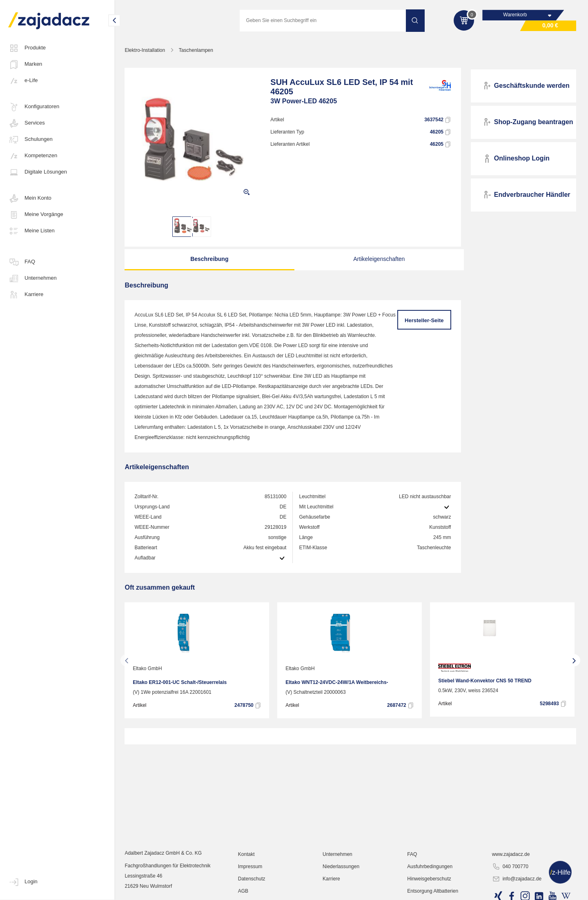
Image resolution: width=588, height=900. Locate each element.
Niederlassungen (342, 878)
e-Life (23, 81)
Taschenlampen (197, 51)
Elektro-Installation (146, 51)
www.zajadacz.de (511, 865)
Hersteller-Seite (424, 321)
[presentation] (128, 661)
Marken (25, 65)
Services (27, 123)
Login (23, 882)
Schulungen (30, 140)
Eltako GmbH (149, 669)
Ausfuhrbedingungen (431, 878)
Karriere (26, 295)
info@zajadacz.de (517, 890)
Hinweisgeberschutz (430, 890)
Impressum (251, 878)
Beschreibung (210, 259)
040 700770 (510, 878)
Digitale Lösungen (38, 172)
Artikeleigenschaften (377, 259)
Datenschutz (253, 890)
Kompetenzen (33, 156)
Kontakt (248, 865)
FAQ (22, 262)
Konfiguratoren (34, 107)
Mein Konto (30, 198)
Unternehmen (32, 278)
